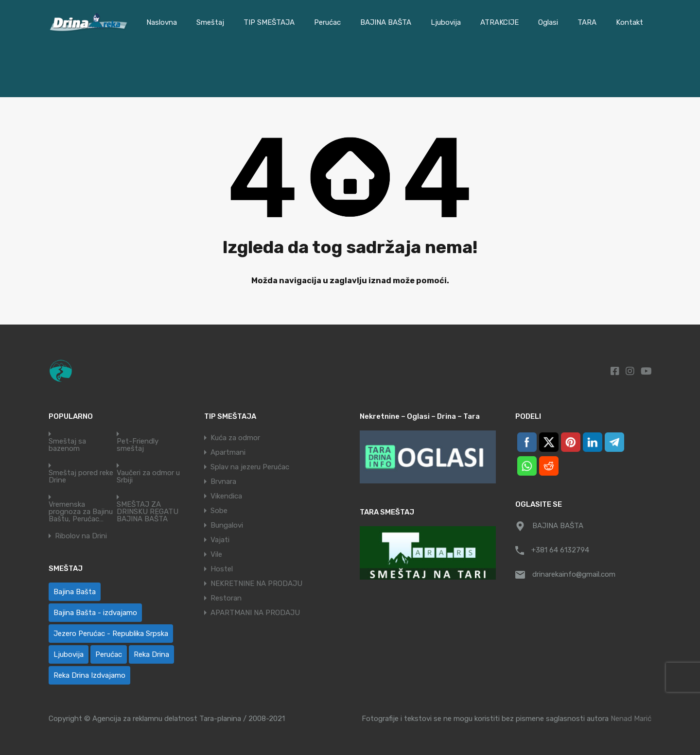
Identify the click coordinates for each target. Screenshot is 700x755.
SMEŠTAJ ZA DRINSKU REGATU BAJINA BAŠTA (148, 512)
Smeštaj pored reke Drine (81, 477)
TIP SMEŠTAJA (269, 22)
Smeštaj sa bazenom (67, 445)
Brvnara (223, 481)
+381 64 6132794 (560, 550)
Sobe (219, 511)
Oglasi (548, 22)
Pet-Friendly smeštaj (138, 445)
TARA (587, 22)
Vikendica (226, 496)
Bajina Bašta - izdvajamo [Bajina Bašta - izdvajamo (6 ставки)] (95, 613)
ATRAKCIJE (499, 22)
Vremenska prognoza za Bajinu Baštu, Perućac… (81, 512)
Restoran (226, 598)
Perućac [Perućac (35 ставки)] (109, 654)
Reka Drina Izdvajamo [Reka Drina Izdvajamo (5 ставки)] (89, 675)
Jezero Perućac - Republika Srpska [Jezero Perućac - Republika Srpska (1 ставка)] (111, 634)
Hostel (222, 569)
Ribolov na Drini (81, 536)
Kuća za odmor (235, 438)
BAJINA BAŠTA (386, 22)
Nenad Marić (631, 719)
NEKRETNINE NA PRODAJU (256, 583)
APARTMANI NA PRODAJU (255, 613)
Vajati (220, 540)
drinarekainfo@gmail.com (574, 574)
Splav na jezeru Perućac (250, 467)
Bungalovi (227, 525)
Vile (216, 554)
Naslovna (162, 22)
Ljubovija (446, 22)
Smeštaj (210, 22)
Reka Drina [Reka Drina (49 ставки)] (151, 654)
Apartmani (228, 452)
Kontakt (630, 22)
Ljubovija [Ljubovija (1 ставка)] (69, 654)
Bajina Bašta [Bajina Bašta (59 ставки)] (75, 592)
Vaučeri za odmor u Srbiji (148, 477)
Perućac (327, 22)
